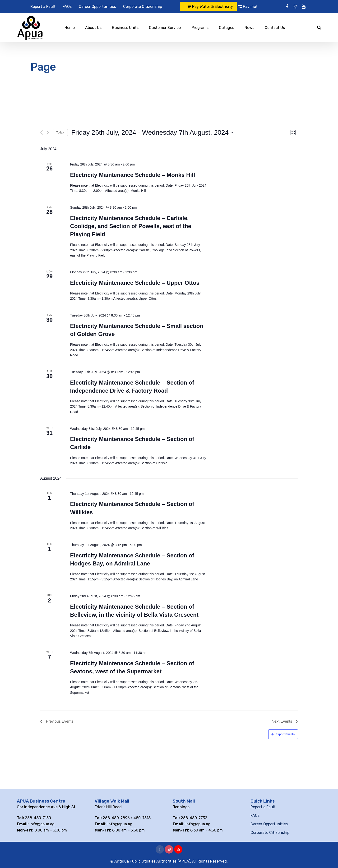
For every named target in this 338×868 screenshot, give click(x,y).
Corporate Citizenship (143, 7)
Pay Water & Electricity (210, 7)
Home (70, 28)
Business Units (125, 28)
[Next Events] (48, 133)
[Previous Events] (42, 133)
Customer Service (165, 28)
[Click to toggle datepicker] (153, 133)
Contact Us (275, 28)
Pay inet (248, 7)
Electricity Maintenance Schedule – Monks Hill (132, 175)
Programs (200, 28)
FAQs (67, 7)
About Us (93, 28)
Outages (227, 28)
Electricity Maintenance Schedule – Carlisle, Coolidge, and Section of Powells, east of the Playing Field (131, 226)
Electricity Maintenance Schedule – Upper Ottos (135, 283)
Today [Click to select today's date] (60, 133)
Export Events (285, 734)
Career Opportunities (97, 7)
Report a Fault (43, 7)
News (249, 28)
